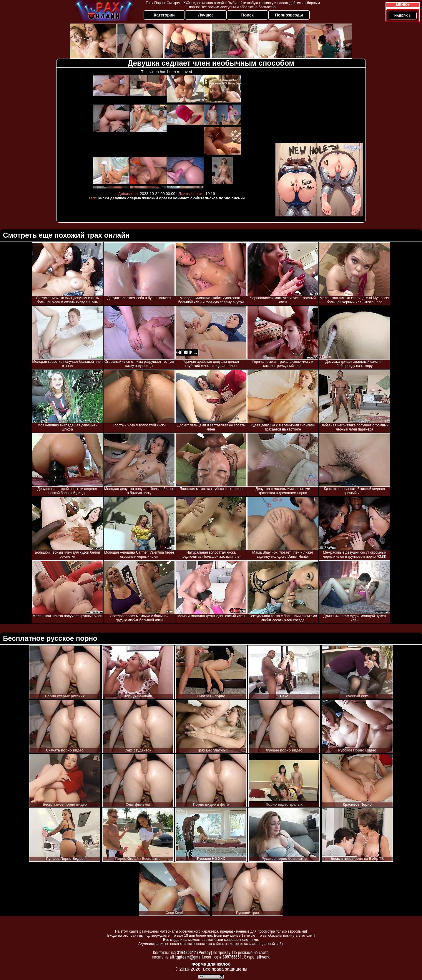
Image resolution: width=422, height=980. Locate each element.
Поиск (247, 15)
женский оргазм (157, 198)
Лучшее (206, 15)
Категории (164, 15)
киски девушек (112, 198)
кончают (181, 198)
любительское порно (210, 198)
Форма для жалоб (211, 964)
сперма (134, 198)
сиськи (238, 198)
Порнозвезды (289, 15)
